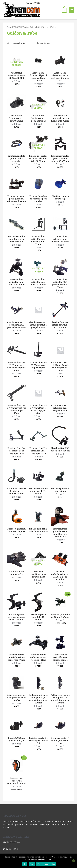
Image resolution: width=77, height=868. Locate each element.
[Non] (74, 861)
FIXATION (18, 18)
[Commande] (53, 34)
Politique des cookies (46, 864)
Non (32, 864)
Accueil (10, 18)
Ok (25, 864)
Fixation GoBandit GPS (32, 18)
